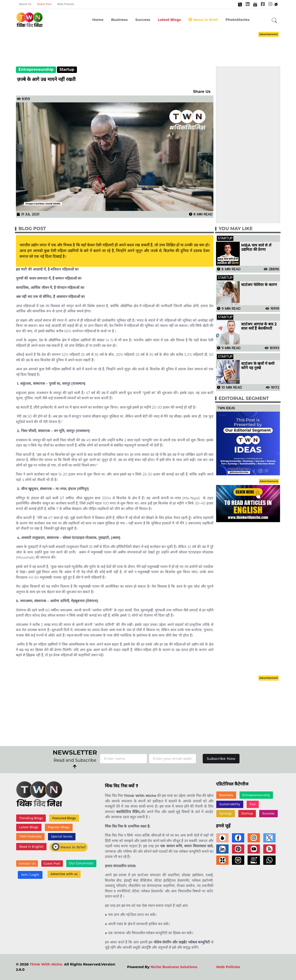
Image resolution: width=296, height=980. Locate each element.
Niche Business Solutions (174, 967)
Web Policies (66, 4)
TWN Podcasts (31, 836)
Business (119, 20)
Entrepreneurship (36, 69)
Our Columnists (81, 863)
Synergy (226, 813)
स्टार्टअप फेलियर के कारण (259, 285)
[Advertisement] (155, 45)
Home (98, 20)
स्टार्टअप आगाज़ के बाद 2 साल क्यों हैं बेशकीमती (259, 326)
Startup (67, 69)
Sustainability (230, 804)
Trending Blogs (31, 818)
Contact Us (27, 863)
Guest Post (44, 4)
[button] (274, 21)
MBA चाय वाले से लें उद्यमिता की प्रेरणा (256, 247)
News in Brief (203, 20)
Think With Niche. (46, 964)
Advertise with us (64, 874)
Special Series (62, 836)
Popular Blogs (59, 827)
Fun (253, 804)
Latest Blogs (169, 20)
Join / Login (30, 875)
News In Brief (69, 847)
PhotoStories (237, 20)
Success (143, 20)
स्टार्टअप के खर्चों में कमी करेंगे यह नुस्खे (258, 366)
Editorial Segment (244, 398)
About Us (25, 4)
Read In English (31, 847)
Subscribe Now (221, 759)
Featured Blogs (64, 818)
